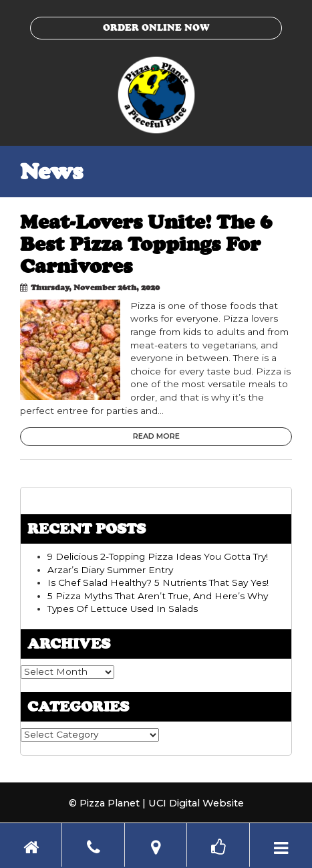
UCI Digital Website (196, 803)
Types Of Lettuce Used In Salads (123, 609)
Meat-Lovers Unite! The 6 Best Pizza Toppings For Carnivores (146, 244)
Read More (156, 436)
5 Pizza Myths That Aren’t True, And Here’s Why (158, 596)
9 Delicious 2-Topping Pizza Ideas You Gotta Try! (158, 556)
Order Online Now (156, 27)
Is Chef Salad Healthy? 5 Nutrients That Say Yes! (158, 582)
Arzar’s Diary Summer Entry (110, 570)
